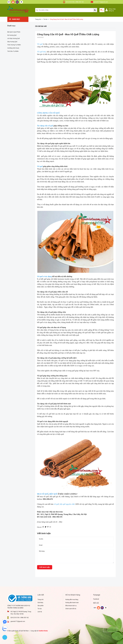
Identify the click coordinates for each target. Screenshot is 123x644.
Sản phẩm (41, 606)
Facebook (96, 599)
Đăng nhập (112, 9)
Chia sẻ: (39, 527)
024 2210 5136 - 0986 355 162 (75, 2)
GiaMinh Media (43, 631)
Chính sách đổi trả (71, 609)
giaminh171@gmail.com (101, 2)
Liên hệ (40, 612)
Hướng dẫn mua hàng (72, 600)
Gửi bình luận (45, 567)
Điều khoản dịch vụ (71, 606)
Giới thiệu (40, 603)
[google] (95, 608)
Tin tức (40, 609)
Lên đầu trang (110, 630)
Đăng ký (111, 11)
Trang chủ (41, 600)
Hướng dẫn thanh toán (72, 603)
